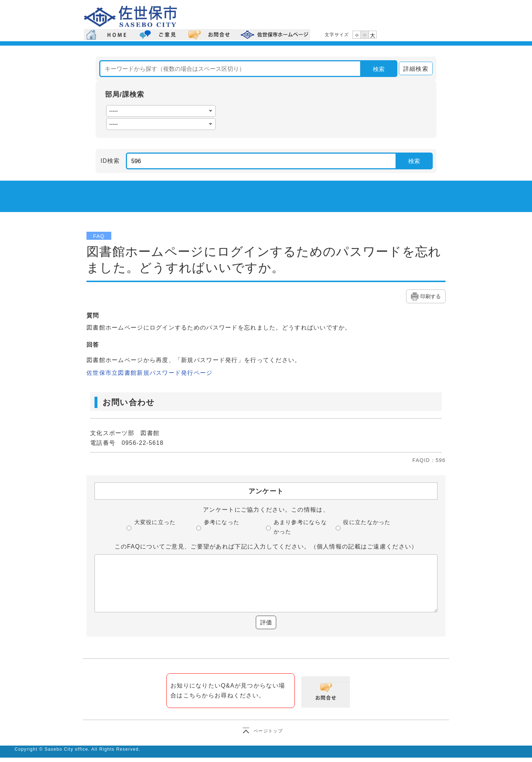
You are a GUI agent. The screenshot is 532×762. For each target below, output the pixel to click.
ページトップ (268, 731)
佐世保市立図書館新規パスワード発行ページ (150, 373)
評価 (266, 622)
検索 (379, 69)
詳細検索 (414, 69)
